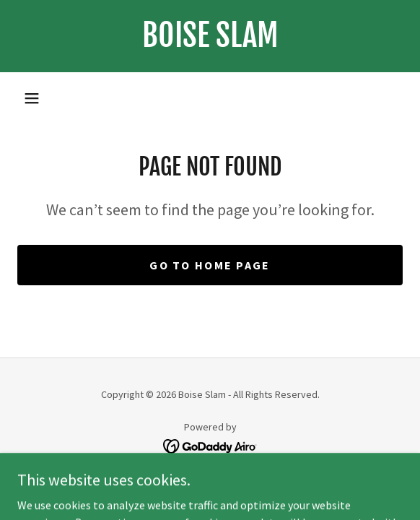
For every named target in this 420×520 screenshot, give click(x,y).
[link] (210, 36)
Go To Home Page (210, 265)
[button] (32, 98)
